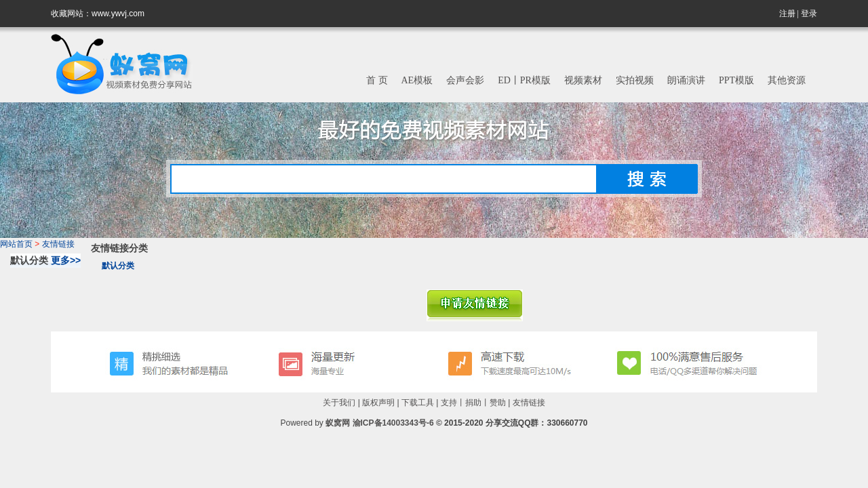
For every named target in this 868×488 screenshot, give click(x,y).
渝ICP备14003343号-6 (393, 423)
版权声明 (378, 403)
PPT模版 (736, 80)
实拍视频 (635, 80)
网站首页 (16, 244)
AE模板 (417, 80)
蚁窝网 (338, 423)
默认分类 (118, 266)
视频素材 (583, 80)
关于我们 (339, 403)
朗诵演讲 (686, 80)
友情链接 (58, 244)
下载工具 (418, 403)
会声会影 (465, 80)
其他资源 (787, 80)
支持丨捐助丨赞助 (473, 403)
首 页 (377, 80)
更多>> (66, 260)
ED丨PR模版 (524, 80)
